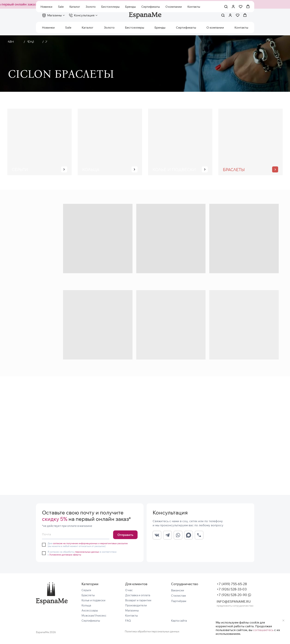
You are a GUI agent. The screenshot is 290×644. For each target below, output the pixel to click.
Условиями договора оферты (65, 555)
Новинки (48, 27)
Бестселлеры (135, 27)
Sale (68, 27)
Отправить (125, 535)
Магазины (54, 15)
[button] (223, 15)
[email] (76, 534)
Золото (109, 27)
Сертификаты (186, 27)
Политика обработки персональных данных (152, 631)
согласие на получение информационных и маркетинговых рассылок (90, 543)
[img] (52, 593)
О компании (215, 27)
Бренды (160, 27)
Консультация (84, 15)
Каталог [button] (88, 27)
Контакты (241, 27)
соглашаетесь (263, 630)
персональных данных (87, 552)
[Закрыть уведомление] (283, 620)
